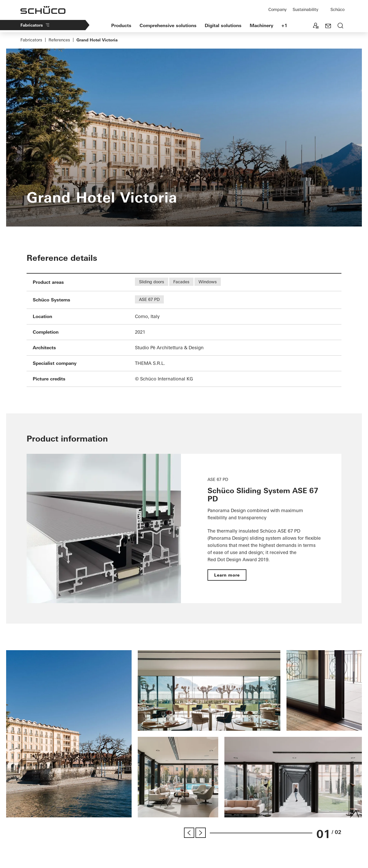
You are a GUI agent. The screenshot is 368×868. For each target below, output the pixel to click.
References (59, 40)
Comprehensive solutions (168, 25)
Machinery (261, 25)
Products (121, 25)
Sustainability (305, 9)
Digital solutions (223, 25)
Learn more (227, 575)
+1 (284, 25)
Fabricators (35, 25)
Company (277, 9)
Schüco (337, 9)
